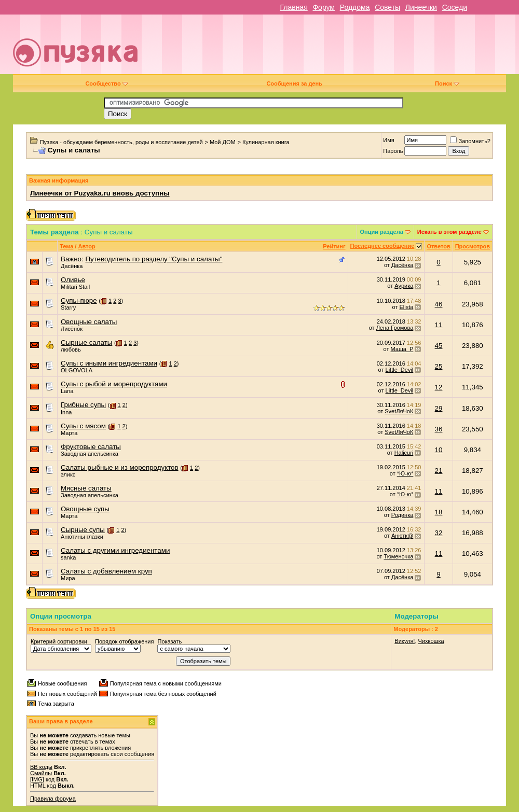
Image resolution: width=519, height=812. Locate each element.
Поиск (447, 83)
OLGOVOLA (77, 370)
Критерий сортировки (59, 641)
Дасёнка (72, 266)
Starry (68, 307)
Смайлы (41, 773)
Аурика (404, 286)
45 (439, 346)
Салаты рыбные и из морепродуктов (120, 467)
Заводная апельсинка (90, 454)
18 (439, 512)
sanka (68, 557)
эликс (68, 474)
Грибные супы (83, 405)
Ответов (438, 246)
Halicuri (404, 453)
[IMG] (37, 779)
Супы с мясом (83, 426)
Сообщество (106, 83)
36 (439, 429)
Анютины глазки (82, 537)
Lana (67, 391)
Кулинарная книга (266, 142)
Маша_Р (402, 349)
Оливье (73, 280)
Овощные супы (85, 509)
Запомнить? (470, 141)
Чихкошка (431, 641)
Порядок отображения (124, 641)
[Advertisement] (357, 48)
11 (439, 325)
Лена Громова (395, 328)
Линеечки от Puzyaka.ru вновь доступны (100, 193)
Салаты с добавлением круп (106, 571)
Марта (69, 433)
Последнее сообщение (383, 246)
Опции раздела (382, 232)
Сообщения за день (294, 83)
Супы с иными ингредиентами (109, 363)
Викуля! (405, 641)
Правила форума (53, 799)
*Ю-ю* (405, 473)
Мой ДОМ (223, 142)
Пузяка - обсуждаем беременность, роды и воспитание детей (121, 142)
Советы (387, 7)
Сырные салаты (86, 342)
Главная (293, 7)
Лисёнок (72, 329)
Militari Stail (75, 287)
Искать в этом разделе (449, 232)
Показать (169, 641)
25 (439, 366)
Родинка (402, 515)
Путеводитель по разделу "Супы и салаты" (154, 259)
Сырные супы (83, 530)
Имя (388, 140)
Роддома (355, 7)
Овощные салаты (89, 322)
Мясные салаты (86, 488)
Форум (324, 7)
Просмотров (473, 246)
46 (439, 304)
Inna (66, 412)
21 (439, 471)
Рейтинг (334, 246)
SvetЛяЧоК (399, 411)
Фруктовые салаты (91, 447)
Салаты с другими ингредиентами (115, 550)
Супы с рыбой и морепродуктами (114, 384)
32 (439, 533)
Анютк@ (402, 536)
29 (439, 408)
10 (439, 450)
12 (439, 387)
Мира (68, 578)
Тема (66, 246)
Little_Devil (400, 370)
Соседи (455, 7)
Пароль (393, 151)
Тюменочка (398, 556)
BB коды (41, 767)
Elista (406, 307)
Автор (86, 246)
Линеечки (421, 7)
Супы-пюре (79, 300)
